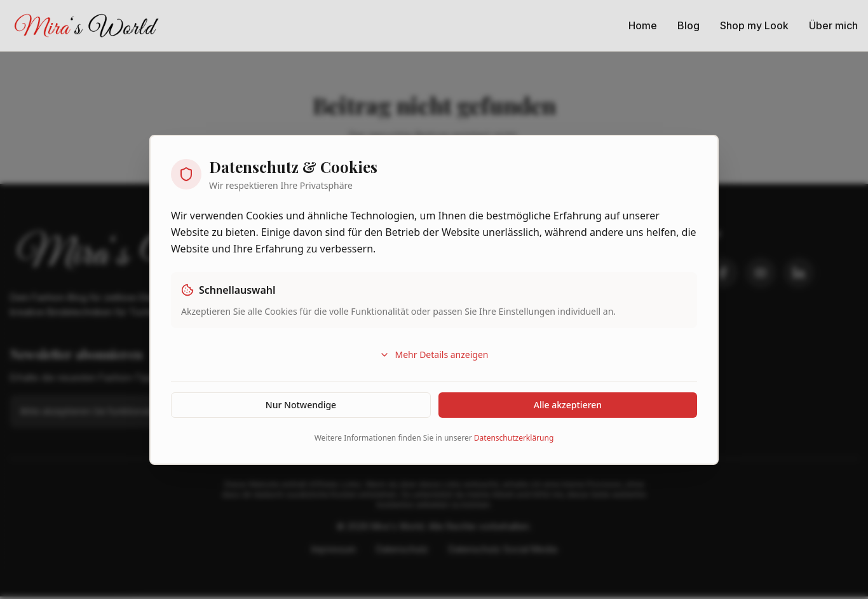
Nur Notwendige (301, 405)
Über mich (833, 25)
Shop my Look (754, 25)
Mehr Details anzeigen (434, 355)
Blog (688, 25)
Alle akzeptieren (568, 405)
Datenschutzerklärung (514, 438)
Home (643, 25)
